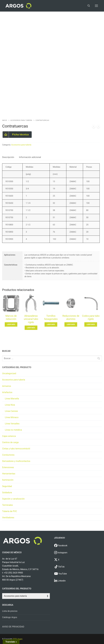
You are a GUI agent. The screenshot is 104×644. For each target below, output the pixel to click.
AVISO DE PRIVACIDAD (13, 627)
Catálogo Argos (10, 617)
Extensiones (8, 467)
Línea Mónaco (12, 417)
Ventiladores (8, 518)
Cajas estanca (9, 436)
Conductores (8, 455)
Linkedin (60, 581)
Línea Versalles (12, 424)
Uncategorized (9, 373)
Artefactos (7, 392)
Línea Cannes (11, 411)
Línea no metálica (13, 430)
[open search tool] (89, 6)
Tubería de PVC (10, 511)
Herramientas (9, 474)
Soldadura (7, 493)
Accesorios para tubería (21, 120)
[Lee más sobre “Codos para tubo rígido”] (91, 324)
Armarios (7, 386)
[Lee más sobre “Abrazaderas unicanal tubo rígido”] (31, 328)
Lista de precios (10, 611)
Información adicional (30, 157)
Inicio (5, 120)
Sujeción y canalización (13, 499)
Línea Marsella (12, 399)
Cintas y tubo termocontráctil (16, 449)
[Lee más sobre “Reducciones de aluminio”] (71, 324)
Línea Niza (10, 405)
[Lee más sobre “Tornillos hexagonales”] (51, 324)
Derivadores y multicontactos (16, 461)
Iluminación (8, 480)
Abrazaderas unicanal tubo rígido (31, 319)
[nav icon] (96, 6)
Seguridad (7, 486)
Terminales (8, 505)
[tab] (8, 157)
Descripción (8, 157)
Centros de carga (10, 442)
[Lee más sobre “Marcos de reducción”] (11, 324)
